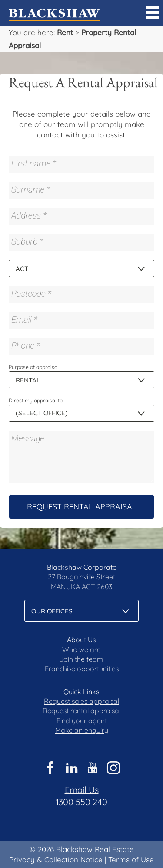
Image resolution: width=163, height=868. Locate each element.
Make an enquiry (82, 730)
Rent (65, 32)
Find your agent (82, 721)
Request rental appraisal (81, 711)
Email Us (82, 790)
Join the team (81, 659)
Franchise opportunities (82, 669)
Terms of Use (131, 860)
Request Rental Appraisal (82, 507)
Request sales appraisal (81, 701)
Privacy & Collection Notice (56, 860)
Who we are (81, 649)
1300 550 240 (81, 802)
